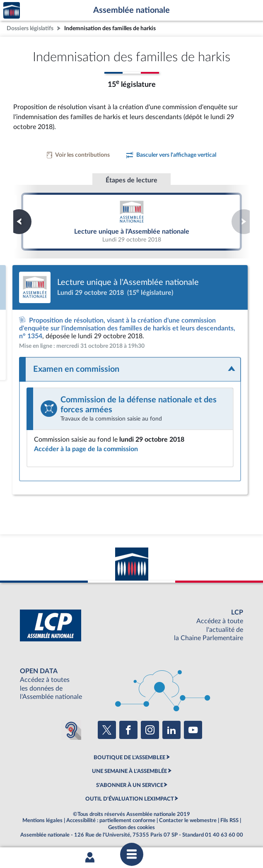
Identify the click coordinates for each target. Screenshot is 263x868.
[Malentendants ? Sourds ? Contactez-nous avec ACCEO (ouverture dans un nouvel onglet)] (71, 730)
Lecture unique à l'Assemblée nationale (132, 221)
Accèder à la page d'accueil (12, 11)
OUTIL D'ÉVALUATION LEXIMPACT (130, 799)
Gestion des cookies (131, 827)
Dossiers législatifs (30, 28)
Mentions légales (42, 820)
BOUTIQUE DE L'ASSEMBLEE (129, 758)
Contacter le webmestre (188, 820)
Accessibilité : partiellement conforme (111, 820)
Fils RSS (229, 820)
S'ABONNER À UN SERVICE (130, 785)
